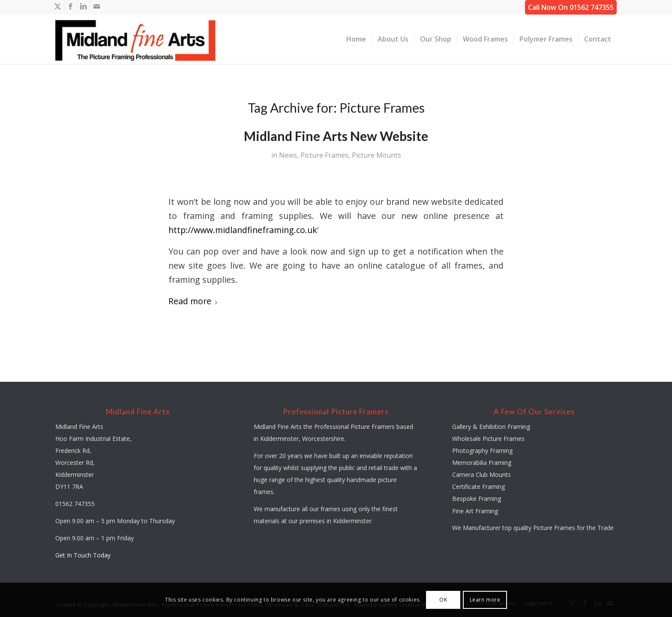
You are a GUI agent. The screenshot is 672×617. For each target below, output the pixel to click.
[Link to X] (58, 6)
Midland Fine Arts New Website (336, 136)
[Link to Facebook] (70, 6)
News (288, 155)
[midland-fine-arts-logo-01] (135, 39)
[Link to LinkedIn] (83, 6)
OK (443, 600)
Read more (193, 301)
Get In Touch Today (83, 555)
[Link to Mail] (96, 6)
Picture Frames (324, 155)
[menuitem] (356, 39)
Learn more (485, 600)
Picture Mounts (376, 155)
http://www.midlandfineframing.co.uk (243, 230)
